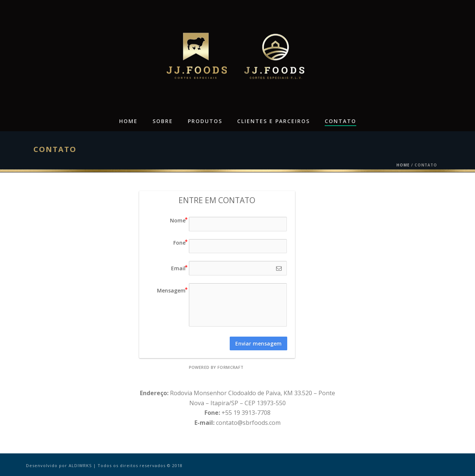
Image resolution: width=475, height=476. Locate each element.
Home (128, 121)
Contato (340, 121)
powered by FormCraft (216, 367)
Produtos (205, 121)
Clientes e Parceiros (273, 121)
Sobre (163, 121)
